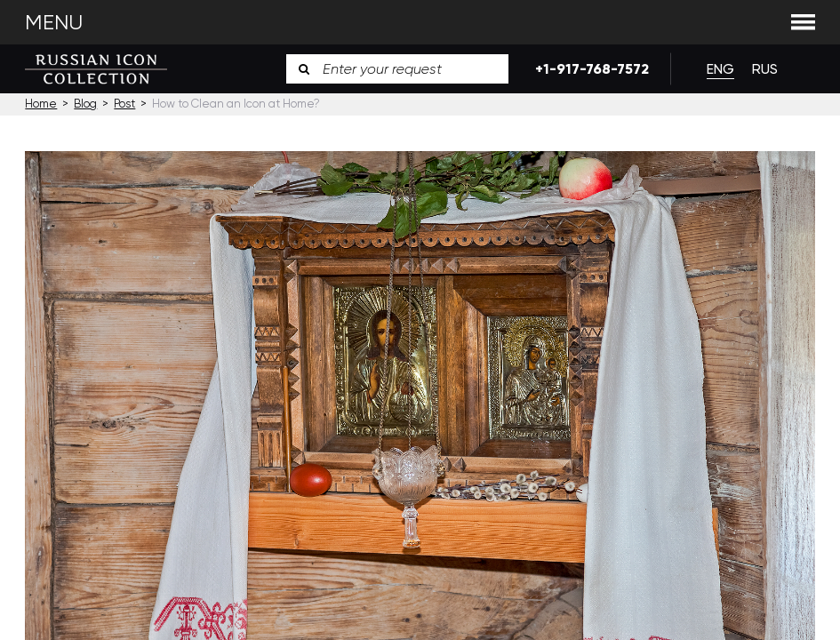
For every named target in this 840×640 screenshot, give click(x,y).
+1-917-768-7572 (589, 69)
